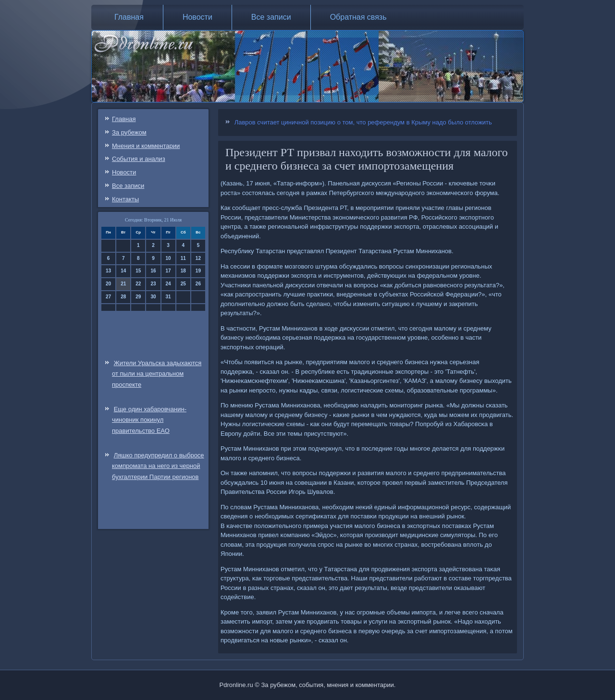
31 (168, 297)
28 (123, 297)
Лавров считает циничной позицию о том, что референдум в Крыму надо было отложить (363, 122)
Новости (197, 17)
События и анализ (139, 159)
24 (168, 284)
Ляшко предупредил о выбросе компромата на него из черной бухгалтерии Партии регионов (158, 466)
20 (108, 284)
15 (138, 271)
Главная (129, 17)
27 (108, 297)
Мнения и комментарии (146, 146)
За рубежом (129, 132)
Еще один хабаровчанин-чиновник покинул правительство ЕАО (149, 420)
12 (198, 258)
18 (183, 271)
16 (153, 271)
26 (198, 284)
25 (183, 284)
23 (153, 284)
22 (138, 284)
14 (123, 271)
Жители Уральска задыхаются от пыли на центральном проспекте (157, 374)
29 (138, 297)
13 (108, 271)
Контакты (125, 199)
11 (183, 258)
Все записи (271, 17)
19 (198, 271)
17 (168, 271)
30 (153, 297)
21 (123, 284)
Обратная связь (358, 17)
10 (168, 258)
